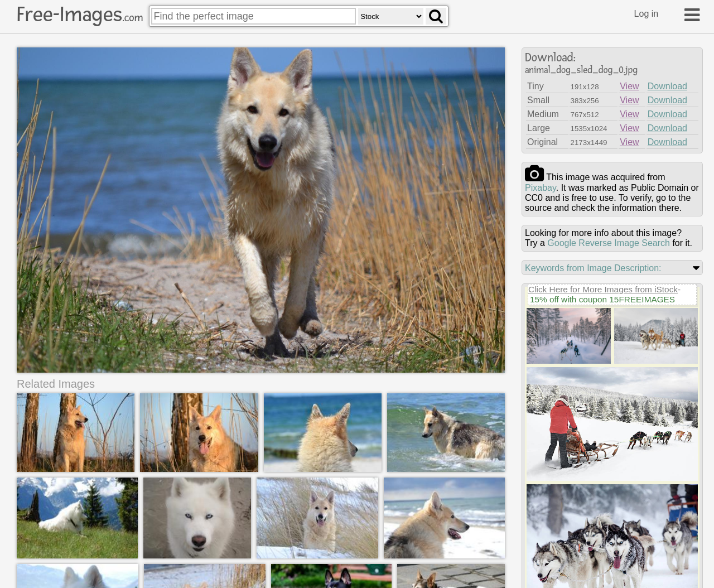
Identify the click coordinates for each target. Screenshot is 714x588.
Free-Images (80, 15)
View (629, 86)
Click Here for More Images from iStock (603, 289)
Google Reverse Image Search (609, 243)
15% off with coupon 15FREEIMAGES (602, 299)
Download (667, 86)
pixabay (541, 188)
